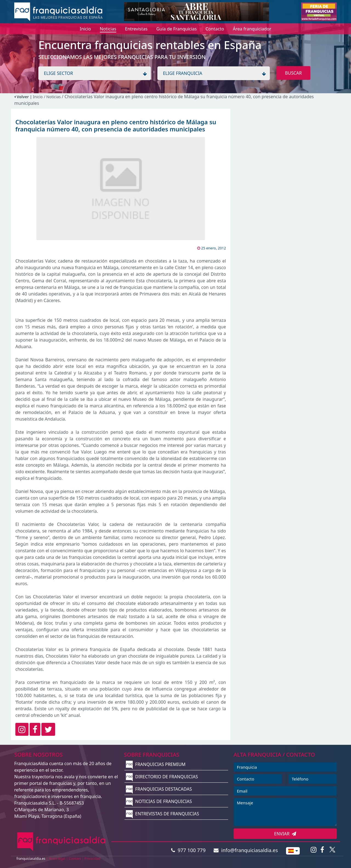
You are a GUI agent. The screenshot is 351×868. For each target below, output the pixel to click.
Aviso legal (57, 859)
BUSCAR (293, 73)
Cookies (75, 859)
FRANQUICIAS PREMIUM (156, 764)
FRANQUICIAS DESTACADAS (159, 789)
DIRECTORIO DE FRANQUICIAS (162, 777)
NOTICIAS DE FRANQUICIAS (159, 801)
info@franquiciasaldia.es (246, 850)
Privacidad (93, 859)
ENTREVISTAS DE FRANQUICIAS (162, 814)
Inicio (38, 97)
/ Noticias (53, 97)
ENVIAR (285, 834)
